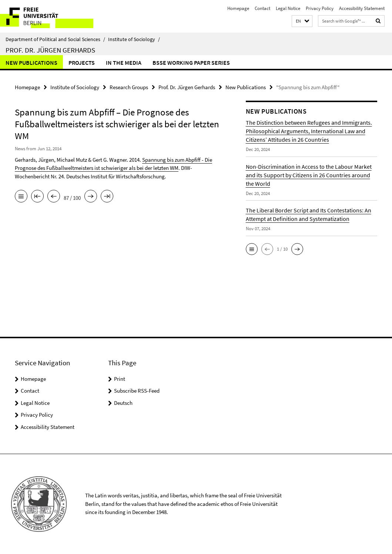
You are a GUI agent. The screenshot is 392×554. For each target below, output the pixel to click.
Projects (82, 63)
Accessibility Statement (362, 8)
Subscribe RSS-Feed (137, 391)
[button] (302, 21)
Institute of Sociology (134, 39)
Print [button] (120, 379)
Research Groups (129, 87)
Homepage (238, 8)
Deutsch (123, 403)
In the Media (124, 63)
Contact (262, 8)
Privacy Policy (320, 8)
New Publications (31, 63)
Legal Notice (288, 8)
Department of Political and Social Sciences (55, 39)
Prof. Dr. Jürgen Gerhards (50, 50)
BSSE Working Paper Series (191, 63)
